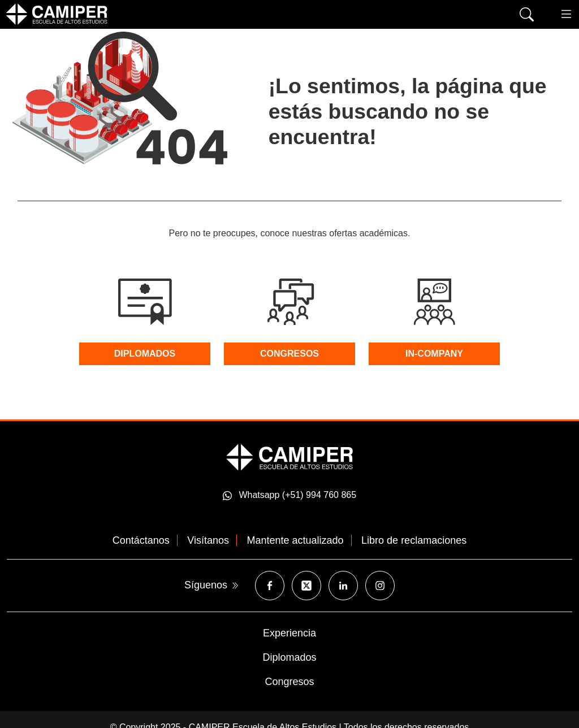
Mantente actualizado (295, 540)
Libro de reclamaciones (414, 540)
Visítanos (208, 540)
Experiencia (289, 633)
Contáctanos (141, 540)
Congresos (289, 682)
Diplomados (289, 657)
